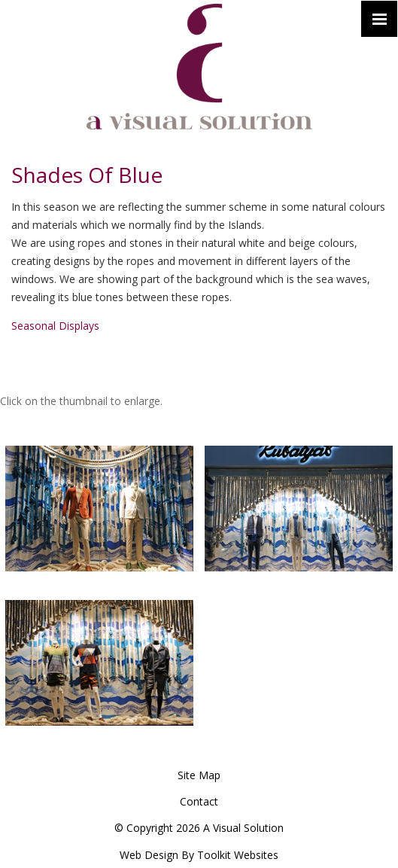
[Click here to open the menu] (379, 19)
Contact (199, 801)
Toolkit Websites (238, 855)
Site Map (199, 775)
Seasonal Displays (55, 326)
